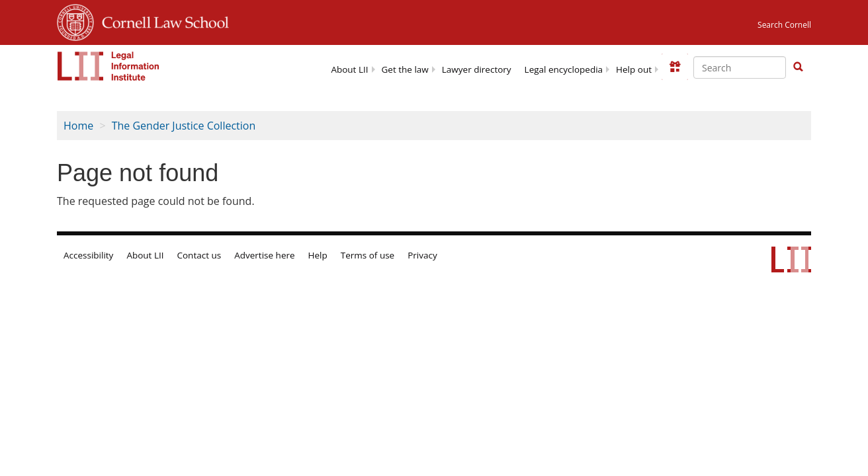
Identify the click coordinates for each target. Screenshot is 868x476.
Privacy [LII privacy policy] (422, 255)
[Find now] (798, 67)
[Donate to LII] (675, 67)
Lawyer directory (477, 69)
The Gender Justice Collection (184, 126)
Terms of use (368, 255)
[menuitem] (349, 68)
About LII (349, 69)
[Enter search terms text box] (740, 67)
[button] (798, 67)
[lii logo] (108, 66)
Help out (634, 69)
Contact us (199, 255)
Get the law (405, 69)
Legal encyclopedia (564, 69)
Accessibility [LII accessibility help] (88, 255)
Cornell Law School (161, 20)
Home (78, 126)
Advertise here (264, 255)
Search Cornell (784, 25)
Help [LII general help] (318, 255)
